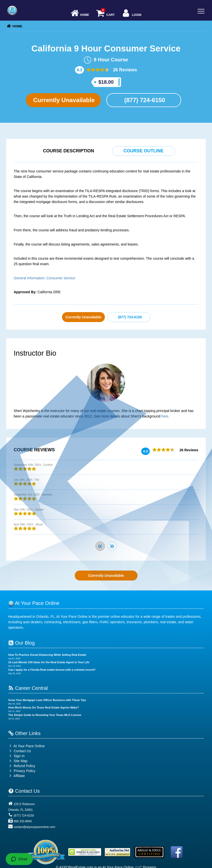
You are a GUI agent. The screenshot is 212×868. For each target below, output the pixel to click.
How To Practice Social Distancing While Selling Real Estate (47, 655)
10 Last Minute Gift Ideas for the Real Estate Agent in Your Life (49, 662)
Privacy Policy (25, 771)
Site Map (18, 761)
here (165, 416)
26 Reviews (124, 70)
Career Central (28, 688)
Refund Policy (24, 766)
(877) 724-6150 (144, 100)
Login (131, 14)
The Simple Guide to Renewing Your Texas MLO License (45, 715)
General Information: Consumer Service (44, 278)
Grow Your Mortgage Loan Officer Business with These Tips (47, 700)
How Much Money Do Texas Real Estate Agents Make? (44, 707)
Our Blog (21, 643)
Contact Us (20, 751)
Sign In (16, 756)
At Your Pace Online (26, 746)
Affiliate (17, 776)
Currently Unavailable (63, 100)
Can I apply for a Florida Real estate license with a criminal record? (52, 670)
